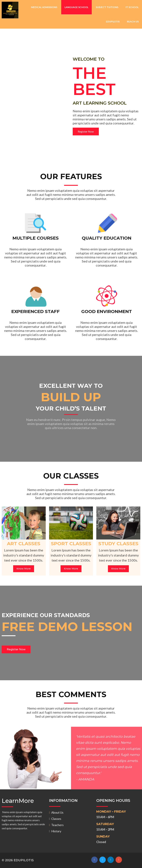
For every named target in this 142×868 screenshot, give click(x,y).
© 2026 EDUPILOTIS (18, 860)
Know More (24, 569)
